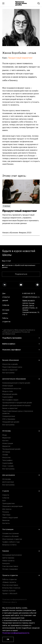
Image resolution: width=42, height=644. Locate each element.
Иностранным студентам (12, 539)
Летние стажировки (10, 569)
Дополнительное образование (21, 379)
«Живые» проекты (9, 582)
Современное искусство (12, 389)
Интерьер (6, 452)
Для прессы (7, 509)
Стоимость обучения (10, 536)
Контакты (6, 523)
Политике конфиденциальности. (16, 633)
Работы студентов (6, 320)
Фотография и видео (10, 400)
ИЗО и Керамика (9, 419)
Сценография (8, 397)
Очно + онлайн (8, 466)
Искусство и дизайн (10, 364)
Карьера (21, 551)
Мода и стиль (8, 391)
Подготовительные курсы (12, 367)
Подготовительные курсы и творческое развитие (18, 412)
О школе (21, 491)
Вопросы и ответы (9, 545)
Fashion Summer (9, 591)
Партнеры (6, 515)
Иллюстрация (8, 386)
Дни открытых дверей (6, 297)
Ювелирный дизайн (10, 394)
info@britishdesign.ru (31, 297)
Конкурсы (6, 563)
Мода (5, 435)
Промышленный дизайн (11, 449)
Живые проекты (8, 561)
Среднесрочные (9, 416)
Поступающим (21, 529)
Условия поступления (10, 533)
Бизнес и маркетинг (10, 370)
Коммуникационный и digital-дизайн (16, 383)
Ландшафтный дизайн (11, 422)
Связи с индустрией (10, 518)
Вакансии (6, 520)
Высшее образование (21, 360)
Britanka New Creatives (11, 588)
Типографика (7, 460)
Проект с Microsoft (10, 594)
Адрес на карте (28, 300)
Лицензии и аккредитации (12, 506)
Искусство (6, 458)
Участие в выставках (10, 566)
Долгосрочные (8, 482)
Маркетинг (7, 438)
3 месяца (6, 206)
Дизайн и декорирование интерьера (16, 405)
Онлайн (5, 455)
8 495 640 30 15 (29, 294)
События (6, 305)
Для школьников (21, 475)
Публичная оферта (10, 602)
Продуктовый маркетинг (20, 58)
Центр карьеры (8, 558)
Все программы (8, 373)
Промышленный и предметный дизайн (17, 403)
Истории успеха (6, 312)
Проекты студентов (21, 575)
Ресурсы (6, 512)
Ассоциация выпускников (12, 555)
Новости (6, 495)
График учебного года (11, 542)
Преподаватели (8, 503)
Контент (5, 441)
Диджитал (6, 446)
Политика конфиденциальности (14, 599)
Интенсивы (21, 431)
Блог (4, 501)
